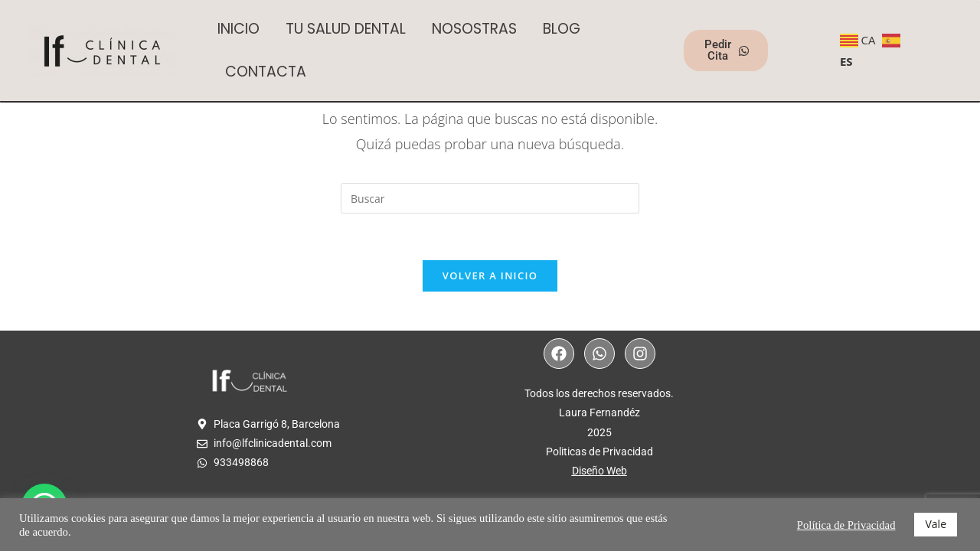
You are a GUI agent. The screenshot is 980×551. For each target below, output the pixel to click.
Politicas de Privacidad (599, 452)
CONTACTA (266, 72)
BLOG (562, 29)
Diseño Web (599, 471)
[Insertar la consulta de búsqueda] (490, 198)
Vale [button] (936, 524)
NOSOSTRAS (474, 29)
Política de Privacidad (846, 525)
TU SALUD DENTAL (346, 29)
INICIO (238, 29)
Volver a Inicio (490, 275)
